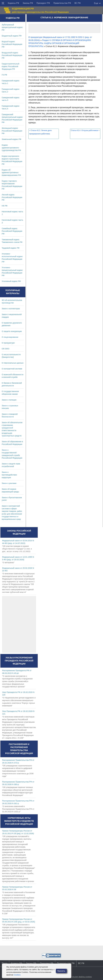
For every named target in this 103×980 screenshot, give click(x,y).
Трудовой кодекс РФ (11, 248)
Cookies (17, 975)
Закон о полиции (9, 400)
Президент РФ (43, 3)
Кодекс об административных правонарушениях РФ (11, 172)
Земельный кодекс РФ (12, 139)
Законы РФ (28, 3)
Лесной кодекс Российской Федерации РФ (12, 197)
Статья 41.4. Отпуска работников (85, 130)
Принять (61, 971)
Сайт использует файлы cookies (78, 977)
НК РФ (5, 206)
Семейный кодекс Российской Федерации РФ (12, 231)
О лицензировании (10, 337)
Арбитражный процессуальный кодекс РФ (12, 27)
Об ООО (5, 349)
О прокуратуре (8, 343)
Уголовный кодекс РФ (11, 281)
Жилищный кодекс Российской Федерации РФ (12, 131)
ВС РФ (78, 3)
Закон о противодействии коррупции (9, 475)
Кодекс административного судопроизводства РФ (11, 148)
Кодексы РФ (13, 3)
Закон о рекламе (9, 483)
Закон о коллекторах (11, 309)
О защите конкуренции (12, 331)
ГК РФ (4, 75)
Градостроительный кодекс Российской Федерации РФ (11, 66)
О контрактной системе (12, 369)
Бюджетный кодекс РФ (12, 36)
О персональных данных (13, 363)
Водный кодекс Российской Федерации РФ (12, 44)
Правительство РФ (62, 3)
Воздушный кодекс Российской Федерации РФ (12, 55)
